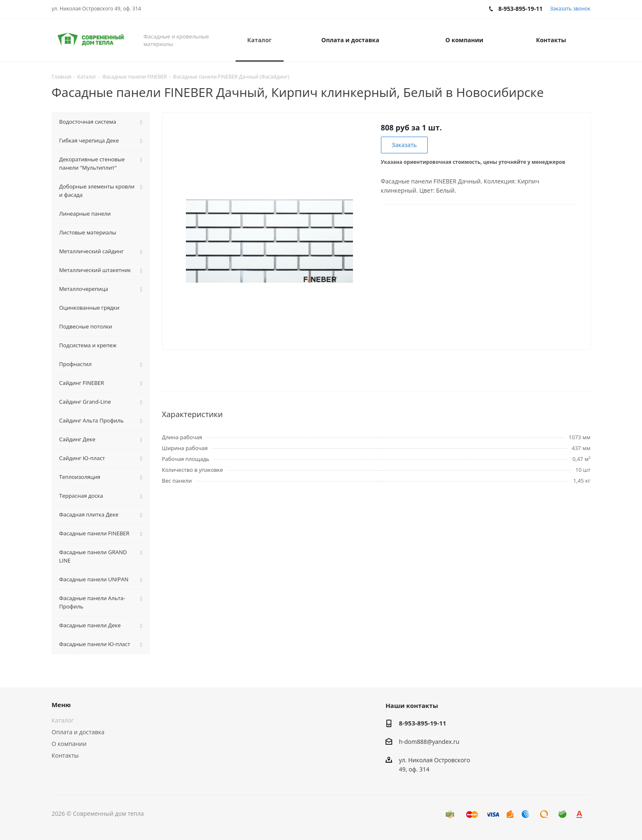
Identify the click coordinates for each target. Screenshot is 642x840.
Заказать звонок (570, 9)
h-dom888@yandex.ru (429, 742)
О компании (69, 744)
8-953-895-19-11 (423, 723)
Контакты (65, 755)
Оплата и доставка (78, 732)
